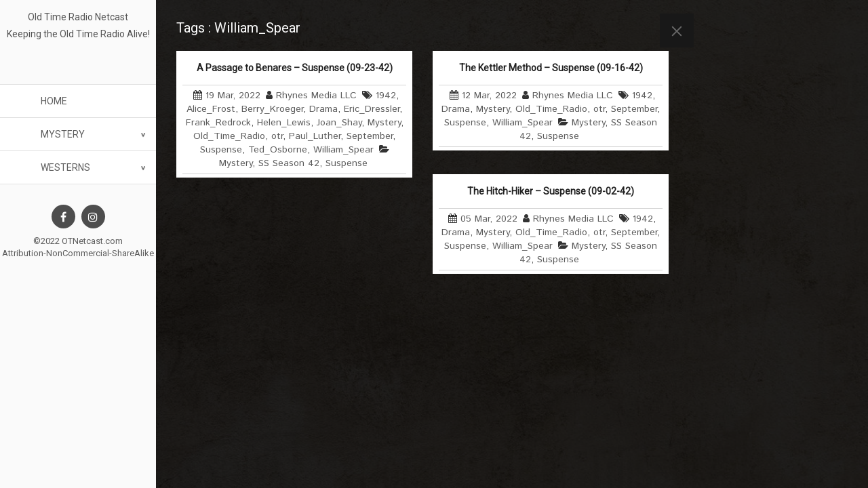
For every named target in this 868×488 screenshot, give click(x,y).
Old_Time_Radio (229, 136)
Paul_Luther (315, 136)
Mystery (63, 134)
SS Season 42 (289, 163)
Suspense (221, 150)
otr (277, 136)
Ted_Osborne (278, 150)
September (370, 136)
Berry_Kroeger (272, 109)
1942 (386, 96)
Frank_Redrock (218, 123)
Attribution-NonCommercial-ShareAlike (78, 253)
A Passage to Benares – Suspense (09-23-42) (295, 68)
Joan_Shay (339, 123)
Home (54, 101)
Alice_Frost (211, 109)
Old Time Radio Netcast (78, 17)
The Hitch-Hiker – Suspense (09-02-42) (551, 191)
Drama (323, 109)
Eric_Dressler (372, 109)
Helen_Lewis (284, 123)
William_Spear (343, 150)
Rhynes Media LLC (316, 96)
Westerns (65, 167)
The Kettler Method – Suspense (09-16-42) (551, 68)
